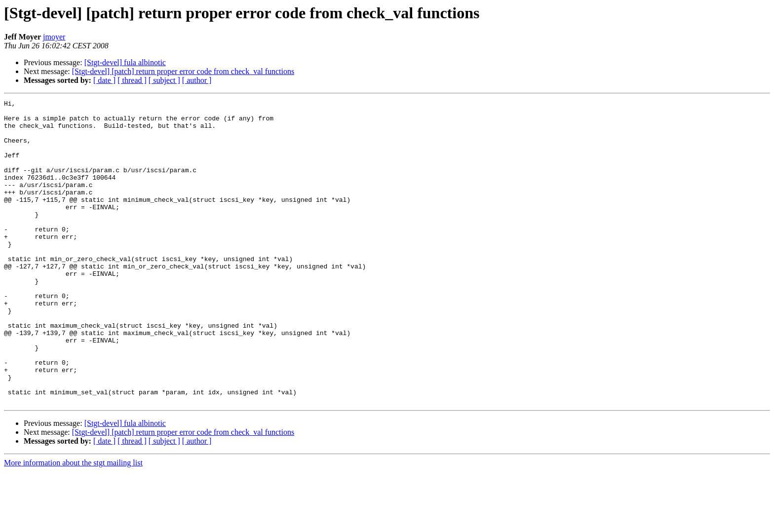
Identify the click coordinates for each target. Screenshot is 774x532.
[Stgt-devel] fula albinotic (125, 62)
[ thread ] (132, 80)
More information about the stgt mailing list (73, 523)
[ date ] (104, 80)
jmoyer (54, 37)
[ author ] (197, 80)
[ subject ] (164, 80)
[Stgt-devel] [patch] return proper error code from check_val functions (183, 71)
